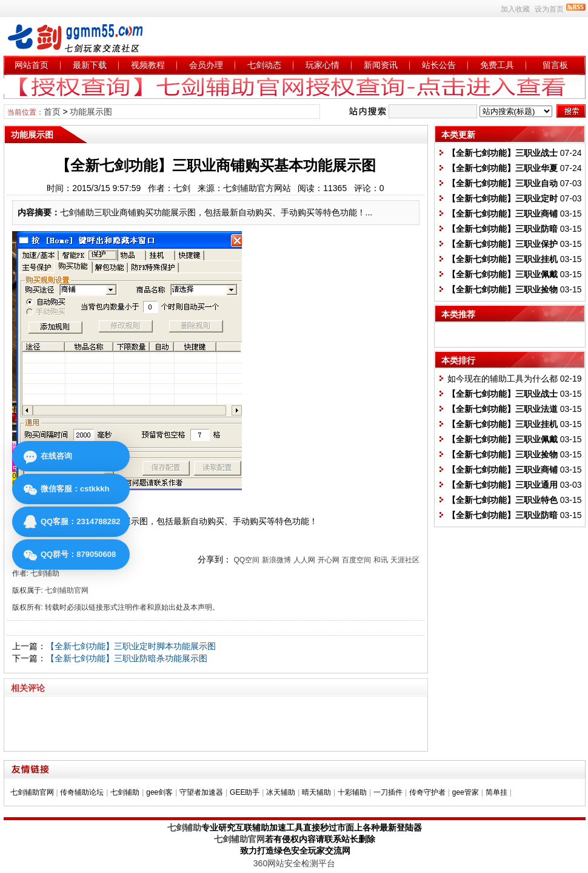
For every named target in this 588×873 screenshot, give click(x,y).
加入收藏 (515, 9)
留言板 (555, 65)
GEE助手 (245, 792)
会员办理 (206, 65)
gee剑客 (159, 792)
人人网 (304, 560)
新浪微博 (276, 560)
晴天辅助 (316, 792)
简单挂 (496, 792)
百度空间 (356, 560)
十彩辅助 (352, 792)
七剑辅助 (125, 792)
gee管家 (466, 792)
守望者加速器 (201, 792)
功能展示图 (91, 112)
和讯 (381, 560)
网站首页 (32, 65)
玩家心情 (322, 65)
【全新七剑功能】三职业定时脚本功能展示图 (131, 646)
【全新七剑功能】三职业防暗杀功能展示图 (127, 658)
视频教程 (148, 65)
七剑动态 (264, 65)
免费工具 (497, 65)
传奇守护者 (427, 792)
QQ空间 (246, 560)
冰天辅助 (281, 792)
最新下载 (90, 65)
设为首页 (549, 9)
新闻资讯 (381, 65)
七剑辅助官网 (32, 792)
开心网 (329, 560)
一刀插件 (388, 792)
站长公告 (439, 65)
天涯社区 (405, 560)
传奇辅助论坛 (82, 792)
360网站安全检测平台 (294, 863)
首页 (52, 112)
